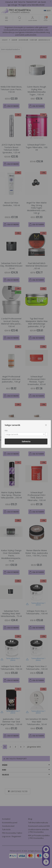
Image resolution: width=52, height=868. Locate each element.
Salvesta (26, 441)
